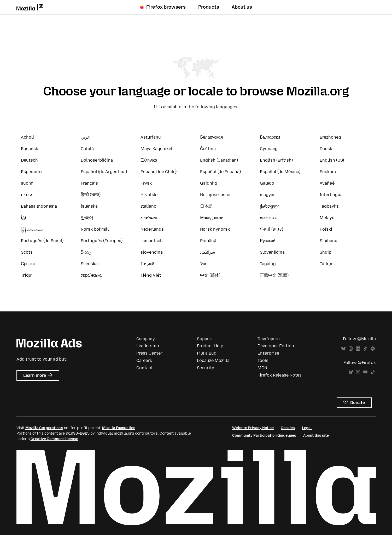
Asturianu (151, 137)
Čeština (208, 149)
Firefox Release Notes (280, 375)
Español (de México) (280, 172)
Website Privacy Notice (253, 428)
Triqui (27, 275)
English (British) (276, 160)
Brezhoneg (330, 137)
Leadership (148, 346)
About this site (316, 436)
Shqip (326, 252)
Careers (144, 360)
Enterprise (268, 353)
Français (89, 183)
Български (270, 137)
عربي (85, 137)
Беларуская (211, 137)
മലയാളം (268, 218)
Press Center (149, 353)
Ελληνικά (149, 160)
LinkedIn (358, 349)
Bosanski (30, 149)
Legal (307, 428)
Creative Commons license (54, 439)
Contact (145, 368)
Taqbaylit (329, 206)
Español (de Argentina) (104, 172)
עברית (27, 195)
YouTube (365, 372)
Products (209, 7)
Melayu (327, 218)
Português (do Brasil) (42, 241)
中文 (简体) (210, 275)
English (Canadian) (219, 160)
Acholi (27, 137)
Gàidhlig (209, 183)
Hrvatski (149, 195)
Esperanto (31, 172)
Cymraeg (269, 149)
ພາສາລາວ (150, 218)
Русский (268, 241)
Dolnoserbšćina (97, 160)
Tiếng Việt (151, 275)
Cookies (288, 428)
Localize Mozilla (213, 360)
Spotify (373, 349)
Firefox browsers (163, 7)
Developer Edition (276, 346)
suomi (27, 183)
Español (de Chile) (159, 172)
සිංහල (86, 252)
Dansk (326, 149)
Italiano (148, 206)
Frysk (146, 183)
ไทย (204, 264)
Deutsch (29, 160)
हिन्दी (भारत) (91, 195)
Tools (263, 360)
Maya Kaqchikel (156, 149)
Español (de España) (220, 172)
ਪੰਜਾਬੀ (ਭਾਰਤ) (271, 229)
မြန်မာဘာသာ (32, 229)
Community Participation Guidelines (264, 436)
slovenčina (152, 252)
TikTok (365, 349)
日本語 (206, 206)
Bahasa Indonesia (39, 206)
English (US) (332, 160)
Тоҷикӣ (147, 264)
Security (206, 368)
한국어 (87, 218)
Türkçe (326, 264)
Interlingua (331, 195)
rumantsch (152, 241)
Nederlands (152, 229)
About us (242, 7)
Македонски (212, 218)
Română (208, 241)
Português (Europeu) (102, 241)
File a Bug (207, 353)
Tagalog (268, 264)
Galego (267, 183)
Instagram (351, 349)
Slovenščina (272, 252)
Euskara (328, 172)
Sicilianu (329, 241)
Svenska (89, 264)
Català (87, 149)
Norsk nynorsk (215, 229)
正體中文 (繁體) (274, 275)
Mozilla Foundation (119, 428)
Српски (28, 264)
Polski (326, 229)
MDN (262, 368)
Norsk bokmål (95, 229)
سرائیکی (207, 252)
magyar (267, 195)
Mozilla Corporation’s (44, 428)
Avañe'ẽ (327, 183)
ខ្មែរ (24, 218)
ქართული (270, 206)
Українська (91, 275)
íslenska (89, 206)
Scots (27, 252)
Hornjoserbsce (215, 195)
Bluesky (343, 349)
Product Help (210, 346)
